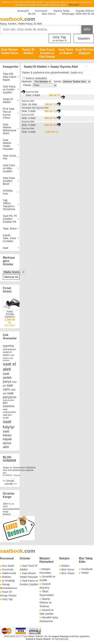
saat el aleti (9, 367)
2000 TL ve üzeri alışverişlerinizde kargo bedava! (11, 509)
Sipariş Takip (62, 11)
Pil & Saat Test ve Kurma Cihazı (8, 113)
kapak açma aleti (7, 443)
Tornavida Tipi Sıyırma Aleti (35, 108)
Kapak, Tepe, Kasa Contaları (9, 238)
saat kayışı (9, 424)
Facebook (87, 569)
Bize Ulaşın (68, 573)
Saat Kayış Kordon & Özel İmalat (47, 53)
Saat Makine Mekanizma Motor (9, 129)
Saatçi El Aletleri (28, 51)
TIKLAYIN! (74, 5)
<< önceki (8, 481)
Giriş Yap (60, 39)
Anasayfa (23, 11)
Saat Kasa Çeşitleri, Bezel (9, 181)
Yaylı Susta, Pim (10, 157)
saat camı (8, 387)
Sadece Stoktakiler (36, 78)
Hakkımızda (9, 573)
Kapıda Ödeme (85, 11)
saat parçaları (8, 400)
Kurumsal (41, 11)
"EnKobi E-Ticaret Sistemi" (38, 639)
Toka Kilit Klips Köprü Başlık (9, 77)
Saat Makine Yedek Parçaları (8, 144)
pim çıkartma (8, 404)
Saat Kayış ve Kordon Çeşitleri (9, 89)
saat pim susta (7, 416)
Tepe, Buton (10, 228)
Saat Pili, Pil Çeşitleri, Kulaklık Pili (10, 219)
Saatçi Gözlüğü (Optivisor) (10, 314)
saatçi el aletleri (7, 354)
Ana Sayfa (8, 566)
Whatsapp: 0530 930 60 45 (78, 14)
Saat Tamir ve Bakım (66, 51)
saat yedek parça (7, 378)
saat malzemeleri (9, 411)
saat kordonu (8, 359)
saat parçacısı (10, 395)
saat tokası (7, 433)
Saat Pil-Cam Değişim (85, 51)
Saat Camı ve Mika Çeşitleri (9, 168)
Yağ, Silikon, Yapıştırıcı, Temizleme (9, 205)
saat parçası (9, 349)
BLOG (32, 14)
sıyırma (8, 346)
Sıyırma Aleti (32, 92)
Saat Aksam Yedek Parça (9, 51)
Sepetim (84, 38)
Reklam (7, 577)
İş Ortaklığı (9, 581)
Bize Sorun (49, 14)
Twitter (85, 573)
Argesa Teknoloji (60, 636)
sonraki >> (11, 484)
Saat (5, 248)
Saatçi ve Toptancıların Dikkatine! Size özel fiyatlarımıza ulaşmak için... (19, 470)
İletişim (64, 558)
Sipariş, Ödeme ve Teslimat (46, 603)
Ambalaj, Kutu (8, 192)
